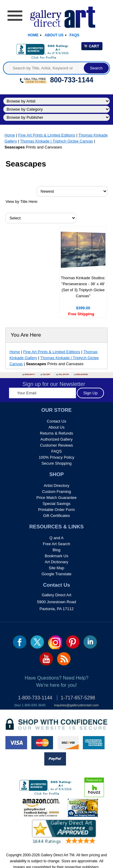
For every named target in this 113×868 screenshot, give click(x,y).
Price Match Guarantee (57, 498)
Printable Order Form (56, 510)
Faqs (75, 35)
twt (37, 642)
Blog (56, 550)
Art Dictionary (56, 562)
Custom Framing (56, 492)
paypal (55, 759)
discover (68, 743)
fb (20, 642)
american (94, 743)
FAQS (56, 451)
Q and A (56, 538)
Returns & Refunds (57, 433)
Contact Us (56, 421)
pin (73, 642)
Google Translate (56, 574)
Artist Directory (56, 486)
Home (33, 35)
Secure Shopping (57, 463)
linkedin (90, 642)
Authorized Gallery (56, 439)
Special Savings (56, 504)
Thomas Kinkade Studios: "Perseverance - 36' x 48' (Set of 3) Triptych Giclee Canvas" (83, 287)
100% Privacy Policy (57, 457)
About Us (54, 35)
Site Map (56, 568)
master (42, 743)
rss (64, 659)
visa (16, 743)
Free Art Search (56, 544)
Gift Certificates (56, 516)
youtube (46, 659)
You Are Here (26, 335)
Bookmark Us (56, 556)
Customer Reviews (56, 445)
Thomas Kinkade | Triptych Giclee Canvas (57, 141)
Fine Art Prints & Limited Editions (47, 135)
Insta (55, 642)
